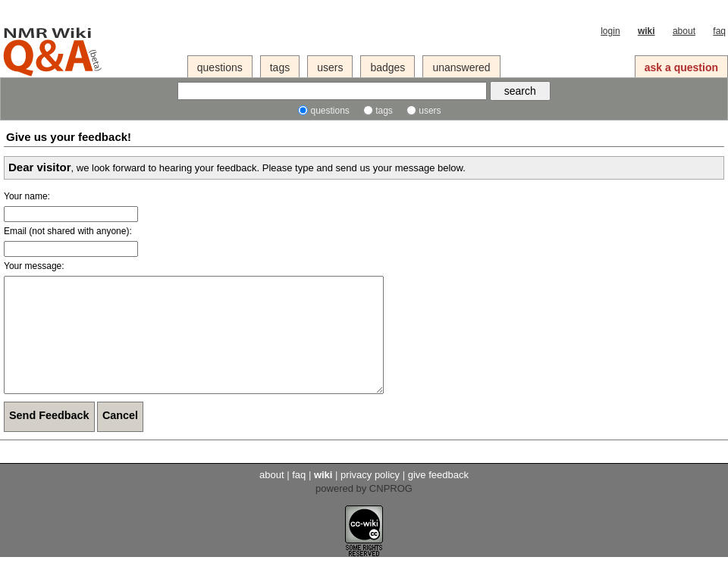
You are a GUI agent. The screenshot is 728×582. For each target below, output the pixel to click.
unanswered (461, 67)
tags (280, 67)
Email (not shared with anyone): (68, 231)
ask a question (681, 67)
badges (388, 67)
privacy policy (370, 498)
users (330, 67)
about (684, 31)
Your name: (27, 196)
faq (719, 31)
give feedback (438, 498)
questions (220, 67)
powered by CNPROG (364, 511)
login (610, 31)
